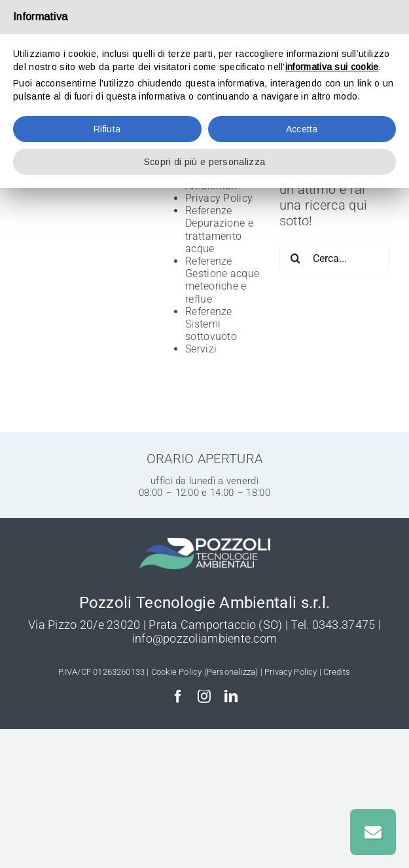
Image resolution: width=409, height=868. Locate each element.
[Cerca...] (334, 258)
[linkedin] (231, 696)
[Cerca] (296, 258)
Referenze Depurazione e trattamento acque (219, 230)
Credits (337, 672)
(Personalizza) (231, 672)
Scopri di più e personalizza (204, 162)
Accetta (302, 129)
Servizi (201, 349)
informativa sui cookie (332, 67)
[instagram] (204, 696)
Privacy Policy (219, 198)
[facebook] (178, 696)
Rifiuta (107, 129)
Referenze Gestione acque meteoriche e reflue (222, 280)
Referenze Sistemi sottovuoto (211, 324)
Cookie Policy (177, 672)
